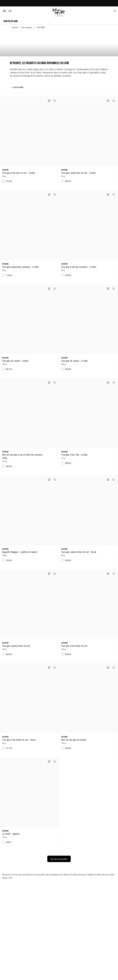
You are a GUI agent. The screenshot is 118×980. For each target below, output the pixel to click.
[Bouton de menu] (5, 11)
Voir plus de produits (59, 859)
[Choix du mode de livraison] (10, 11)
